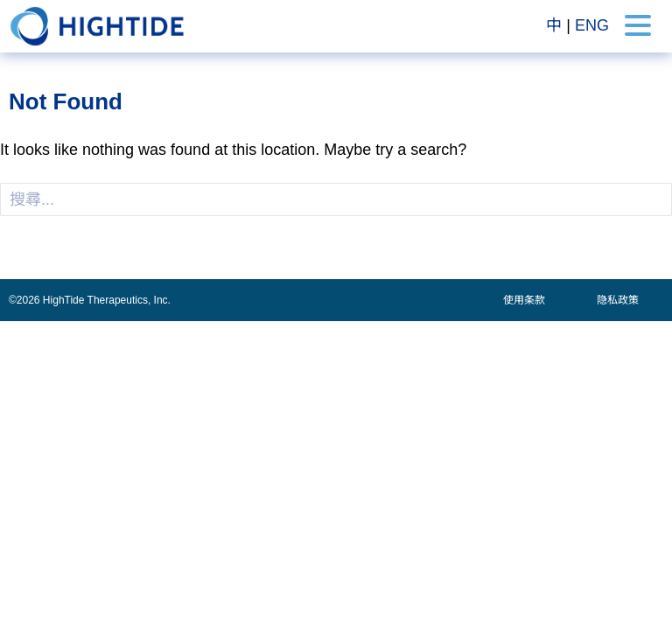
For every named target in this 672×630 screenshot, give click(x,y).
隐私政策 (618, 300)
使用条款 (524, 300)
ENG (592, 25)
